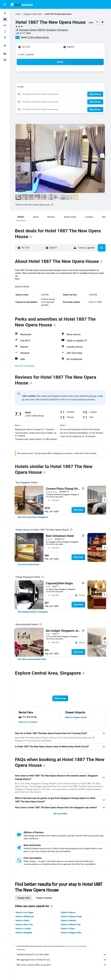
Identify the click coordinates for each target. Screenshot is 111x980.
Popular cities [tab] (24, 901)
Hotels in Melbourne (25, 920)
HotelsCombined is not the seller (62, 958)
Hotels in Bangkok (24, 936)
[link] (33, 521)
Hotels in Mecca (68, 916)
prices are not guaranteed (77, 950)
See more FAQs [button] (61, 817)
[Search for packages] (5, 31)
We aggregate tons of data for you (62, 963)
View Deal (79, 513)
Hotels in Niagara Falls (71, 936)
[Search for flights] (5, 13)
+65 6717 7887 (24, 37)
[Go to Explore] (5, 37)
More (18, 282)
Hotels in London (24, 932)
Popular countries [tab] (44, 901)
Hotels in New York (25, 928)
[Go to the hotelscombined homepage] (22, 4)
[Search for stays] (5, 19)
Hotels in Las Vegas (25, 916)
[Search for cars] (5, 25)
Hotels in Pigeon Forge (71, 920)
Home (18, 14)
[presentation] (52, 208)
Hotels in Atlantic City (71, 928)
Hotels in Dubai (23, 924)
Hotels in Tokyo (68, 932)
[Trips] (5, 46)
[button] (5, 4)
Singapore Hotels (31, 14)
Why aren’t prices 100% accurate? (62, 968)
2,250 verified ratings (39, 41)
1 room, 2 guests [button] (26, 58)
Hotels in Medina (69, 924)
